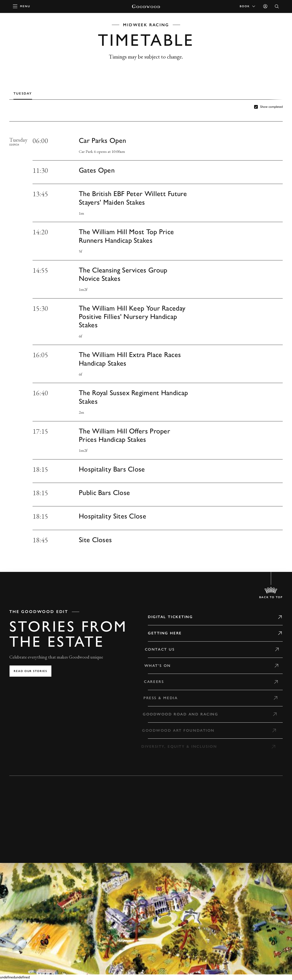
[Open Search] (277, 6)
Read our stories (30, 671)
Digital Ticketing (170, 617)
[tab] (23, 93)
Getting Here (165, 633)
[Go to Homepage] (146, 6)
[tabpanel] (146, 337)
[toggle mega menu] (22, 6)
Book (248, 6)
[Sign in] (265, 6)
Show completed (271, 107)
